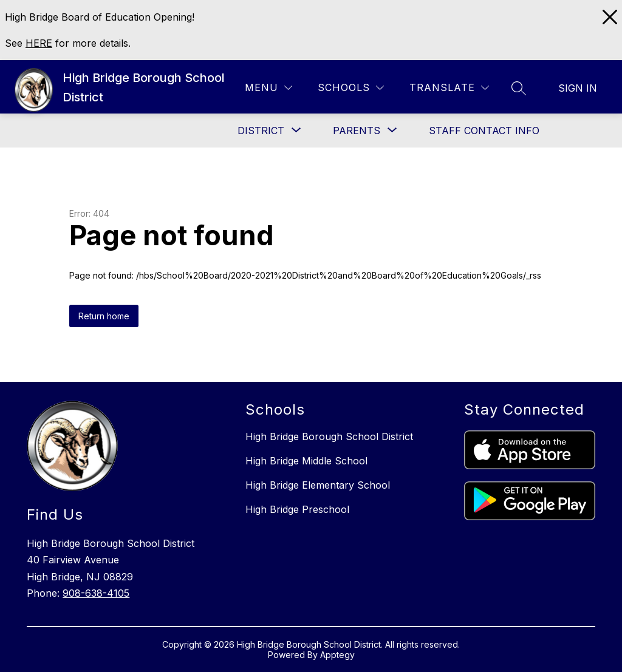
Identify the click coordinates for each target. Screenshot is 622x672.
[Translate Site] (449, 88)
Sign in (578, 88)
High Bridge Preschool (297, 509)
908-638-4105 (96, 593)
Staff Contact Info (484, 131)
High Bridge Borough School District (329, 436)
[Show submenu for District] (261, 131)
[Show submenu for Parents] (357, 131)
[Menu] (268, 88)
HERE (39, 43)
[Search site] (519, 88)
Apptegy (337, 655)
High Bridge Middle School (306, 461)
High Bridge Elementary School (318, 485)
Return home (104, 316)
